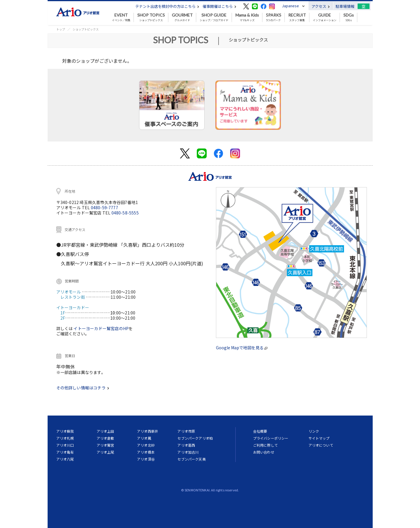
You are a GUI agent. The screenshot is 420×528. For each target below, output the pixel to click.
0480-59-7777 (104, 207)
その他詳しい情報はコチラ (83, 388)
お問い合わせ (264, 452)
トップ (61, 29)
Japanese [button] (290, 6)
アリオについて (321, 445)
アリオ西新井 (148, 431)
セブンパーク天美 (191, 459)
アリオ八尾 (65, 459)
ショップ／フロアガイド (214, 17)
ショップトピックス (151, 17)
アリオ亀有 (65, 452)
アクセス (321, 6)
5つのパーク (274, 17)
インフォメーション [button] (325, 17)
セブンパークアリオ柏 (195, 438)
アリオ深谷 (146, 459)
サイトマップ (319, 438)
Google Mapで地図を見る (242, 348)
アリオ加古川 (188, 452)
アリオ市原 (186, 431)
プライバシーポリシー (271, 438)
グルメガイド (182, 17)
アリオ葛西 (186, 445)
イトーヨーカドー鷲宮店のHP (101, 328)
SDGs (349, 17)
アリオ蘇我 (65, 431)
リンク (314, 431)
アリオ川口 (65, 445)
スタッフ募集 (297, 17)
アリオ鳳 (144, 438)
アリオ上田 (106, 431)
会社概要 (260, 431)
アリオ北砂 (146, 445)
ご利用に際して (265, 445)
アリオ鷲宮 (106, 445)
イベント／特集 (121, 17)
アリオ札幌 (65, 438)
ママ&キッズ (247, 17)
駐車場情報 (345, 6)
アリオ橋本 (146, 452)
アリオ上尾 (106, 452)
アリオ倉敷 (106, 438)
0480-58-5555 (125, 213)
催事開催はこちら (219, 6)
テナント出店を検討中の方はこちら (167, 6)
